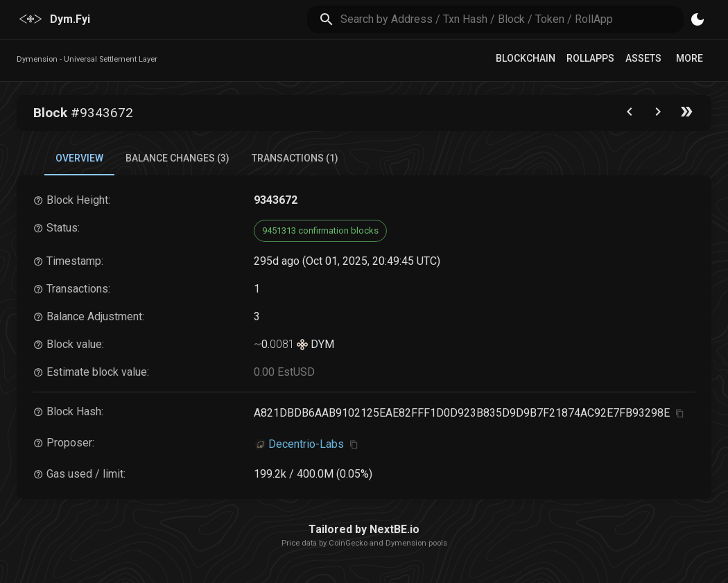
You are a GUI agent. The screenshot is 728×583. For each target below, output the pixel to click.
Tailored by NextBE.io (364, 529)
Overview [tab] (79, 158)
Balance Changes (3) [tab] (177, 158)
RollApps (590, 58)
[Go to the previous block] (630, 115)
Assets (643, 58)
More (690, 58)
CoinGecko (348, 543)
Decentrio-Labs (306, 444)
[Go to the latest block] (686, 115)
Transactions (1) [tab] (295, 158)
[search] (512, 19)
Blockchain (526, 58)
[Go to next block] (658, 115)
